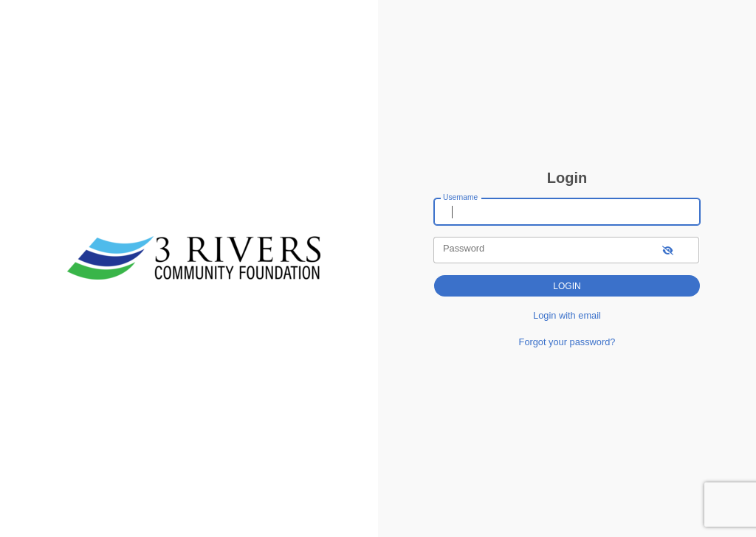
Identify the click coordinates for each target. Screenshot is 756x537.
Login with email (567, 315)
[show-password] (668, 250)
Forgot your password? (567, 342)
